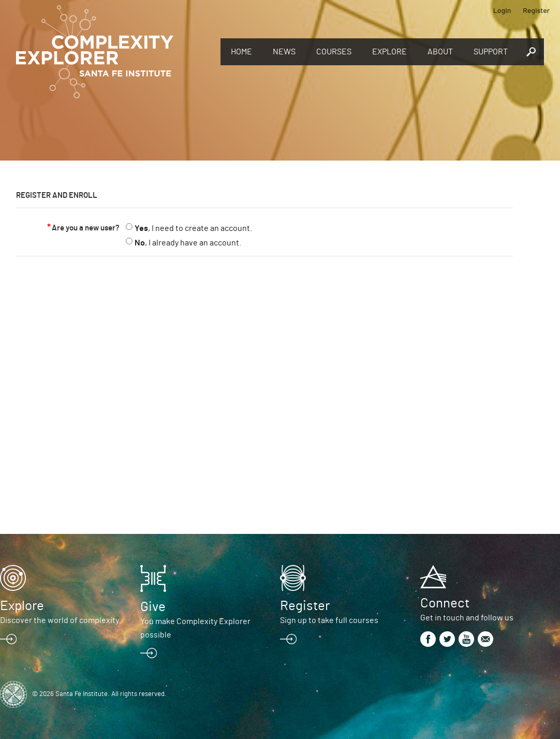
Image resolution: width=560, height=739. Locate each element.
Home (241, 52)
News (284, 52)
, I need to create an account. (193, 228)
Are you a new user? (86, 228)
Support (491, 52)
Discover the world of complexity (60, 620)
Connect (445, 603)
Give (153, 607)
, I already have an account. (188, 243)
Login (502, 10)
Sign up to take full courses (329, 620)
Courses (334, 52)
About (440, 52)
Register (536, 10)
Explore (389, 52)
